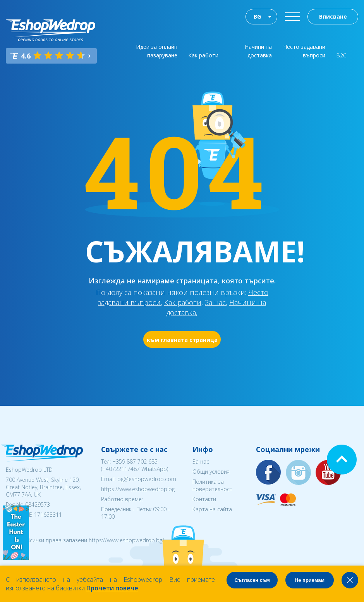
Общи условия (211, 472)
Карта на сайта (212, 509)
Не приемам (310, 580)
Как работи (203, 55)
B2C (341, 55)
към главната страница (182, 340)
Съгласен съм (252, 580)
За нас (215, 302)
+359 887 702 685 (135, 461)
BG (257, 16)
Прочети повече (112, 588)
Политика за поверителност (212, 485)
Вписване (333, 16)
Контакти (204, 499)
